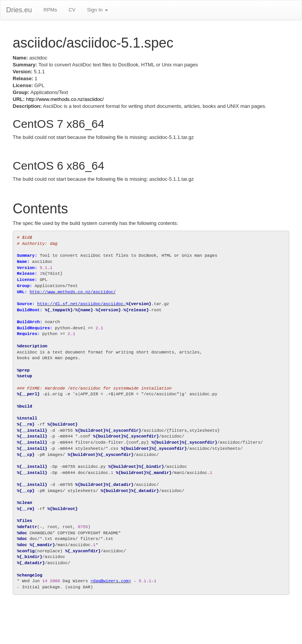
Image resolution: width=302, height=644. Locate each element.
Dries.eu (19, 10)
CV (72, 10)
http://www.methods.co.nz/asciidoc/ (65, 99)
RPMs (50, 10)
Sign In (97, 10)
